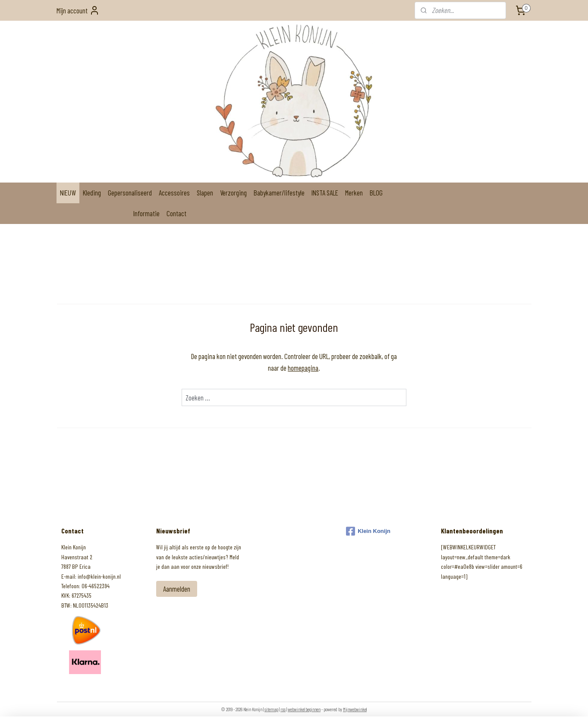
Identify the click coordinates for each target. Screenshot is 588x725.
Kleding (92, 192)
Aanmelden (177, 589)
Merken (354, 192)
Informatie (146, 213)
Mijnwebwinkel (355, 709)
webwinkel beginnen (304, 709)
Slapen (205, 192)
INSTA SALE (325, 192)
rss (283, 709)
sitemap (271, 709)
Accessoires (174, 192)
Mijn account (78, 10)
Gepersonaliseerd (130, 192)
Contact (176, 213)
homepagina (303, 368)
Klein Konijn (368, 531)
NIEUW (68, 192)
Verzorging (233, 192)
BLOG (376, 192)
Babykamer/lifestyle (279, 192)
